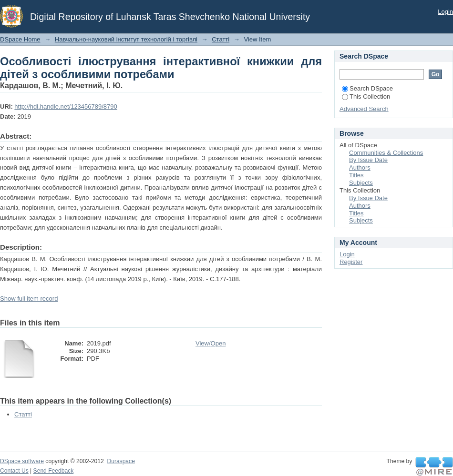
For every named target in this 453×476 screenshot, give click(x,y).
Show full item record (29, 299)
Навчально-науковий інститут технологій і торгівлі (126, 39)
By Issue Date (368, 160)
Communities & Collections (386, 153)
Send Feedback (54, 471)
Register (351, 262)
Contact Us (14, 471)
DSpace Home (20, 39)
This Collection (366, 96)
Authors (360, 167)
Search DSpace (367, 88)
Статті (221, 39)
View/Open (211, 343)
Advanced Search (364, 109)
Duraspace (121, 461)
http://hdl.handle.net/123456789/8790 (66, 106)
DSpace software (22, 461)
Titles (356, 175)
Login (445, 12)
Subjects (361, 183)
